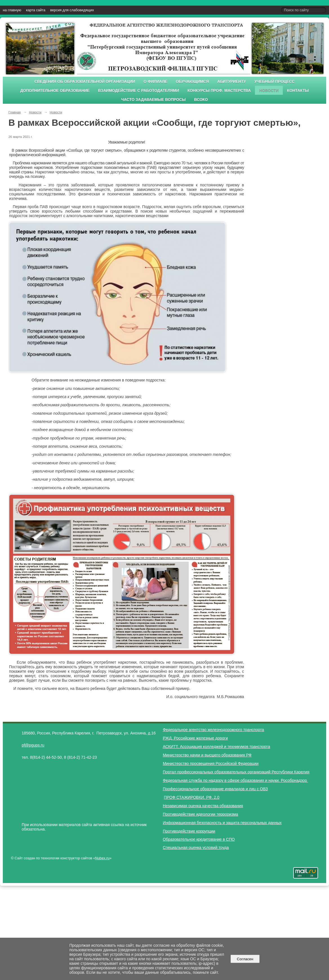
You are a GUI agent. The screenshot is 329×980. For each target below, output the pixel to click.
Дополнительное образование (55, 91)
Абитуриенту (232, 82)
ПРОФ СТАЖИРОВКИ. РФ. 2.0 (192, 797)
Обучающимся (192, 82)
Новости (269, 91)
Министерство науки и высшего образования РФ (207, 755)
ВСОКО (201, 100)
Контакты (298, 91)
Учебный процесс (274, 82)
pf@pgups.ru (33, 745)
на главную (12, 10)
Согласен (245, 959)
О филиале (155, 82)
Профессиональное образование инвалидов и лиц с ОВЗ (215, 789)
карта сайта (36, 10)
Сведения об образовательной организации (85, 82)
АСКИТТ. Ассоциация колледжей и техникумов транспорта (216, 747)
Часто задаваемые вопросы (153, 100)
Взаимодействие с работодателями (138, 91)
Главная (15, 112)
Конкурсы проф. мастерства (219, 91)
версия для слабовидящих (72, 10)
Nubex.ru (102, 858)
